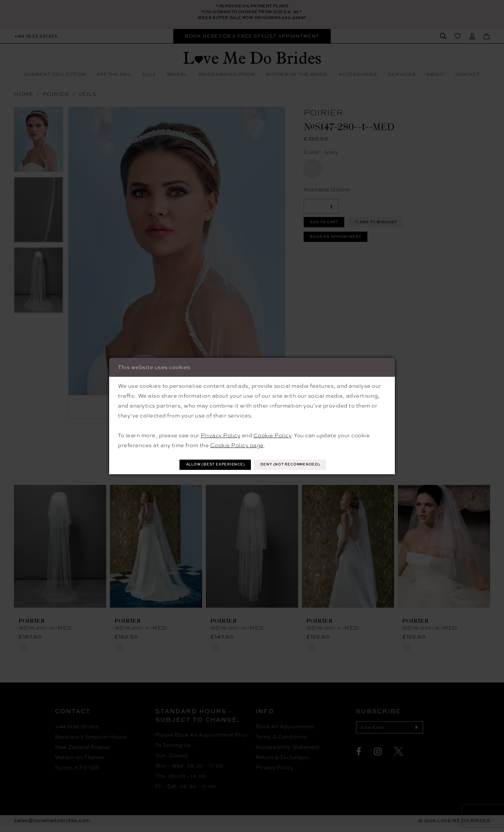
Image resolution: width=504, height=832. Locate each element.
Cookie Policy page (237, 444)
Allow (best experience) (205, 465)
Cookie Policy (273, 434)
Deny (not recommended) (301, 465)
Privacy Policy (220, 434)
